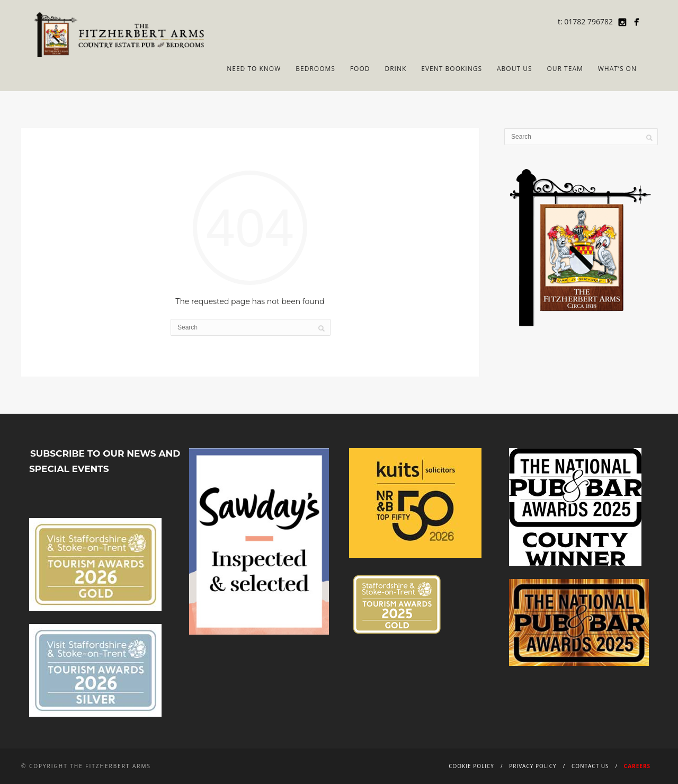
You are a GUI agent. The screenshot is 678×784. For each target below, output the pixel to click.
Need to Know (254, 69)
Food (360, 69)
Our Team (565, 69)
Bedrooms (315, 69)
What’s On (617, 69)
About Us (514, 69)
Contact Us (590, 766)
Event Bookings (452, 69)
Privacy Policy (533, 766)
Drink (395, 69)
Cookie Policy (471, 766)
